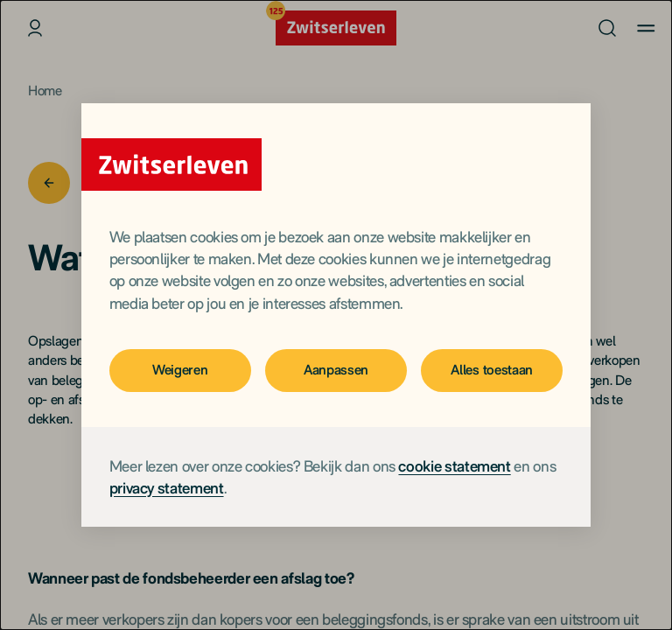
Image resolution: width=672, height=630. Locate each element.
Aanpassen (336, 370)
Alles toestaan (492, 370)
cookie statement (454, 466)
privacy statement (167, 488)
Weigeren (180, 370)
